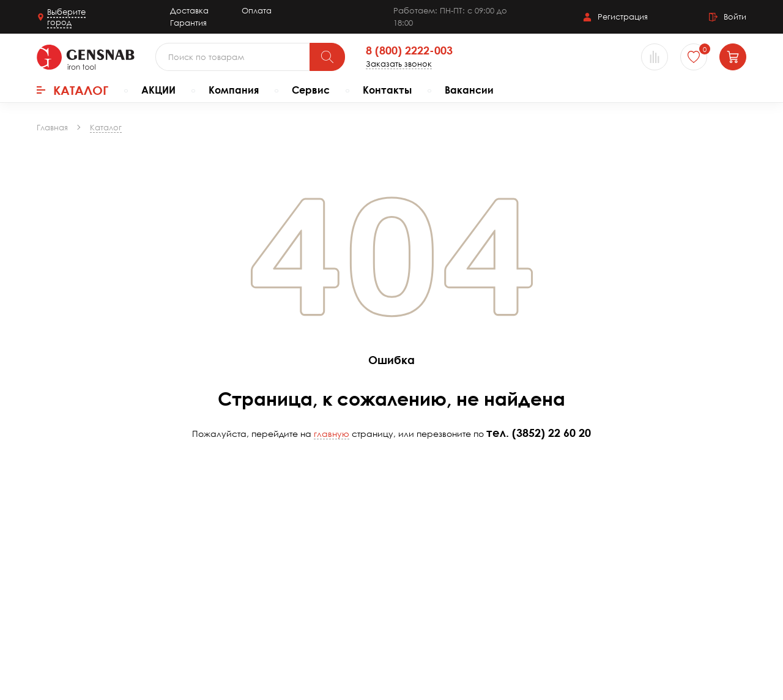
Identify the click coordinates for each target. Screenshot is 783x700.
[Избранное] (694, 57)
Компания (234, 90)
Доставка (189, 10)
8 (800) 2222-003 (409, 51)
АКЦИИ (158, 90)
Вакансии (469, 90)
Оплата (257, 10)
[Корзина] (733, 57)
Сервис (311, 90)
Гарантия (188, 23)
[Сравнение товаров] (655, 57)
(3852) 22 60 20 (551, 433)
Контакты (387, 90)
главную (332, 434)
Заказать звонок (399, 64)
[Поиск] (327, 57)
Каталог (72, 90)
